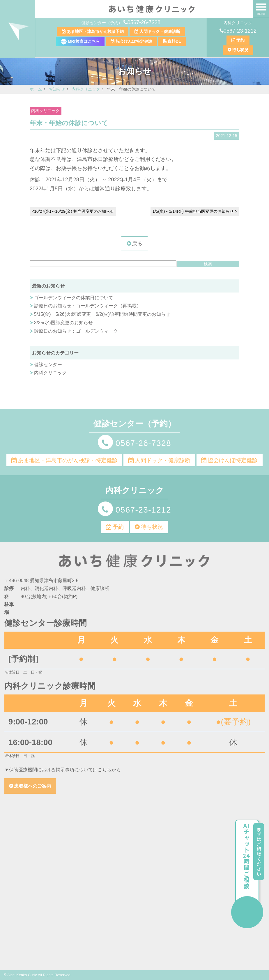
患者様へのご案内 (33, 786)
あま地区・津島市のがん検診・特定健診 (68, 460)
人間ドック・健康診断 (160, 31)
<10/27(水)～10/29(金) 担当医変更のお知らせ (73, 211)
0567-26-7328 (144, 22)
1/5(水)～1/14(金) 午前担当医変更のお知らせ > (195, 211)
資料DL (174, 41)
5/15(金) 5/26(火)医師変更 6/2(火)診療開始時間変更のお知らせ (102, 314)
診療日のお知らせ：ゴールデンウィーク (76, 331)
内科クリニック (45, 111)
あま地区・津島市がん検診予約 (95, 31)
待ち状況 (240, 50)
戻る (137, 244)
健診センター (48, 365)
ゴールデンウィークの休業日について (74, 298)
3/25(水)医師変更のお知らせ (63, 323)
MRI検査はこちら (80, 41)
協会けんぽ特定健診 (134, 41)
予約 (240, 40)
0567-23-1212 (240, 31)
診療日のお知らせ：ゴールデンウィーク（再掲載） (88, 306)
